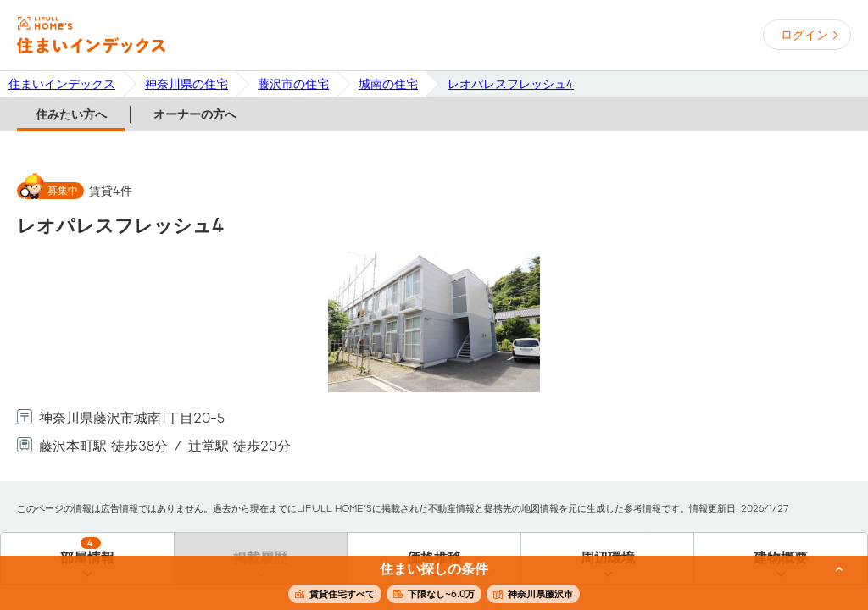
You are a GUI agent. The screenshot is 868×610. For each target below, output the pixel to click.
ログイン (804, 35)
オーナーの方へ (195, 114)
